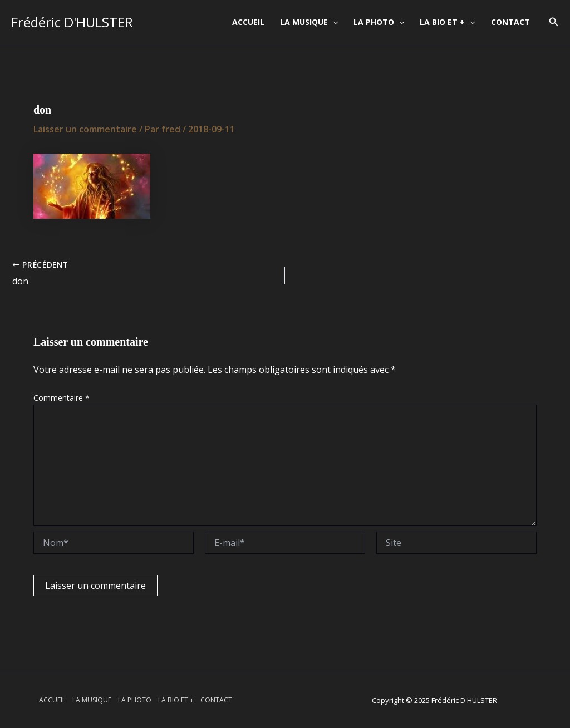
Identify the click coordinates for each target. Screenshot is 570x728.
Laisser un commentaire (85, 129)
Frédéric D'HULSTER (72, 22)
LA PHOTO (379, 22)
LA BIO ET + (447, 22)
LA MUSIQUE (309, 22)
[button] (554, 22)
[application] (333, 22)
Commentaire (62, 398)
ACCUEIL (248, 22)
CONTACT (510, 22)
